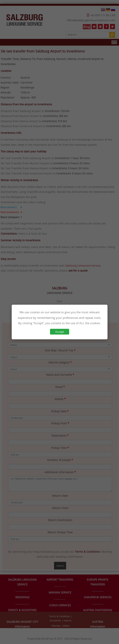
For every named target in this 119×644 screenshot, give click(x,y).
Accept (60, 332)
